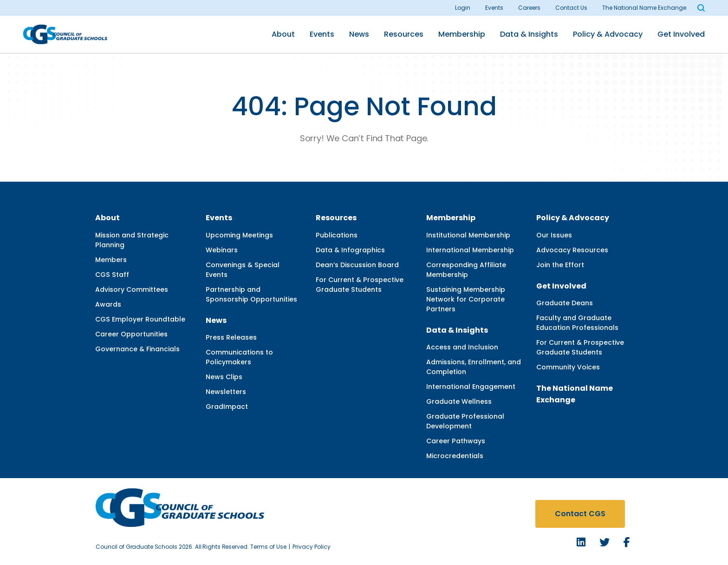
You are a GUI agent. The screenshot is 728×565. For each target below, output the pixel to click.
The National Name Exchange (644, 8)
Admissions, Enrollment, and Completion (474, 367)
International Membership (470, 250)
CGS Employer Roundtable (140, 319)
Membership (462, 34)
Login (463, 8)
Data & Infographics (350, 250)
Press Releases (231, 337)
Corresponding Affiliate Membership (466, 270)
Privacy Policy (312, 547)
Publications (337, 235)
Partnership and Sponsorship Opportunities (251, 294)
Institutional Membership (468, 235)
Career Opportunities (131, 334)
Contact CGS (580, 514)
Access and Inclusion (462, 347)
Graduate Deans (565, 303)
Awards (108, 304)
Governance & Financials (137, 349)
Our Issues (554, 235)
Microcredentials (455, 456)
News (359, 34)
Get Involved (681, 34)
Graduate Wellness (459, 401)
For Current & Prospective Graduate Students (360, 285)
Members (111, 260)
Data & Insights (529, 34)
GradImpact (227, 407)
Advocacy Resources (572, 250)
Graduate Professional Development (465, 421)
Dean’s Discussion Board (357, 265)
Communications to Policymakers (239, 357)
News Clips (224, 377)
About (283, 34)
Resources (404, 34)
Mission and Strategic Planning (132, 240)
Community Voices (568, 367)
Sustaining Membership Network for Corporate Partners (466, 299)
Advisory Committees (132, 289)
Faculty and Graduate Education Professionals (577, 323)
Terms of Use (268, 547)
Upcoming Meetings (239, 235)
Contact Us (571, 8)
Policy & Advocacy (608, 34)
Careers (529, 8)
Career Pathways (456, 441)
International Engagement (471, 387)
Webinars (222, 250)
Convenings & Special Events (243, 270)
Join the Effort (560, 265)
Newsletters (226, 392)
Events (494, 8)
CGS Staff (112, 275)
